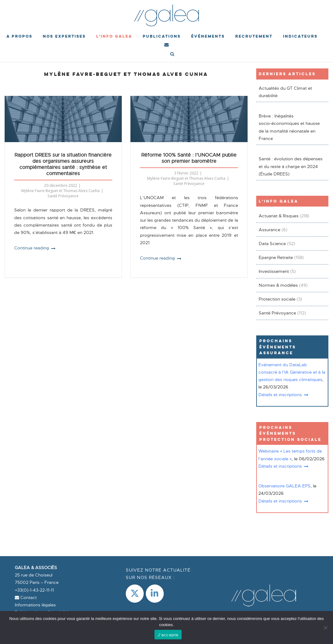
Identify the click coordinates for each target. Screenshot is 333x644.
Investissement (274, 271)
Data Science (272, 244)
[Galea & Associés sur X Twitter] (135, 594)
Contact (26, 597)
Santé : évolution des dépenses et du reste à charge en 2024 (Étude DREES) (291, 166)
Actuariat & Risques (279, 216)
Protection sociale (277, 299)
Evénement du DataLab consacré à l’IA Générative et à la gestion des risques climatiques (292, 372)
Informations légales (35, 605)
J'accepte (168, 635)
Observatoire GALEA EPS (284, 486)
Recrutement (254, 36)
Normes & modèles (278, 285)
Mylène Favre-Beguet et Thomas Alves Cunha (60, 191)
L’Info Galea (114, 36)
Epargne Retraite (276, 257)
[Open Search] (172, 55)
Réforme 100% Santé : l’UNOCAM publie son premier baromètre (189, 158)
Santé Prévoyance (63, 196)
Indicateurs (300, 36)
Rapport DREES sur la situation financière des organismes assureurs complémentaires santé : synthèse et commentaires (63, 164)
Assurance (269, 230)
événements (208, 36)
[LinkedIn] (155, 594)
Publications (162, 36)
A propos (19, 36)
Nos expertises (64, 36)
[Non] (325, 628)
